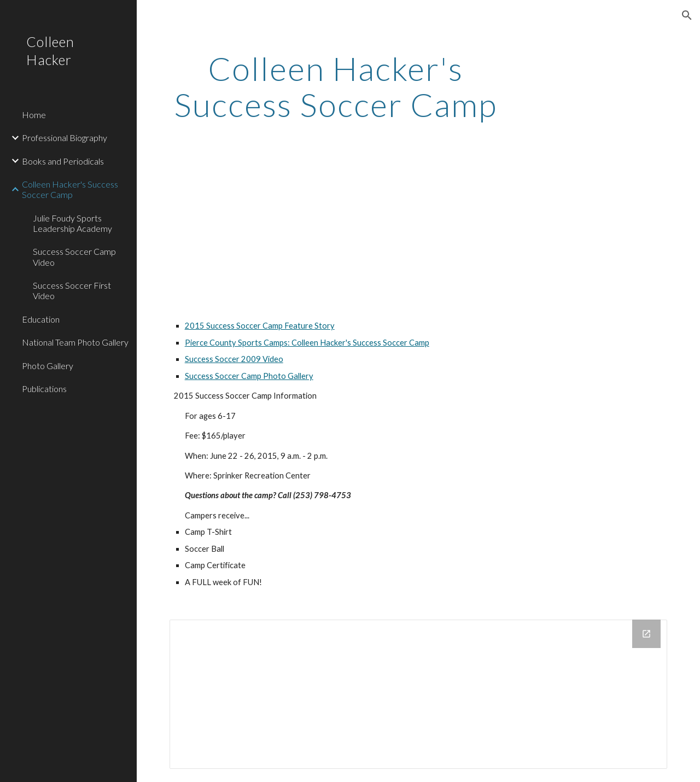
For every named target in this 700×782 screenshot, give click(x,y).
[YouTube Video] (270, 230)
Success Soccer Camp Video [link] (74, 256)
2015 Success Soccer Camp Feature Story (260, 326)
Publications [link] (44, 389)
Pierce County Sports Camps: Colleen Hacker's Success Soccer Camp (307, 343)
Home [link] (34, 115)
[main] (336, 86)
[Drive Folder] (419, 694)
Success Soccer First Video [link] (72, 290)
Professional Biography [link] (65, 138)
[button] (687, 15)
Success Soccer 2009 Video (234, 359)
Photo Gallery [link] (48, 366)
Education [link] (41, 319)
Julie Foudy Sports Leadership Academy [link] (72, 223)
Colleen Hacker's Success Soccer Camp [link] (70, 189)
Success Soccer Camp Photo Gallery (249, 376)
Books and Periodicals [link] (63, 161)
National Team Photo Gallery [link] (75, 342)
